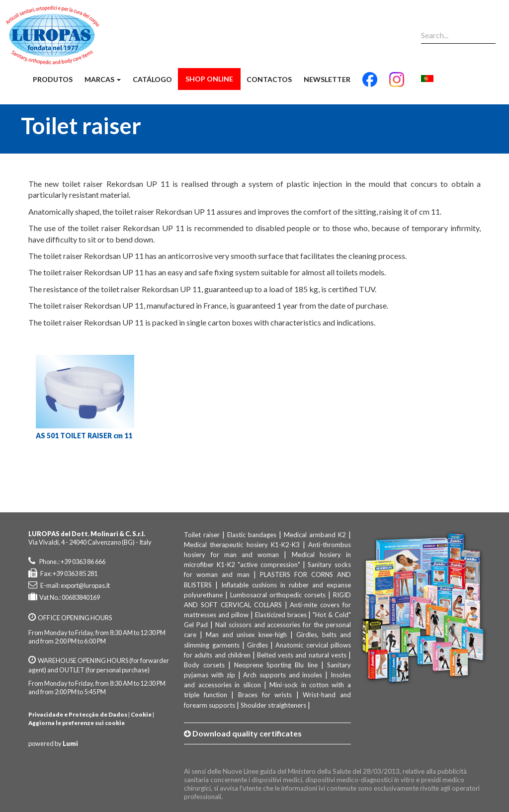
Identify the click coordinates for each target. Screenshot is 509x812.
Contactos (269, 79)
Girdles (257, 645)
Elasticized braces (281, 615)
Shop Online (209, 79)
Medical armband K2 (315, 535)
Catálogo (152, 79)
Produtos (53, 79)
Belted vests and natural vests (302, 655)
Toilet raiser (202, 535)
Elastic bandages (252, 535)
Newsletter (327, 79)
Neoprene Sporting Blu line (276, 665)
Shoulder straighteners (273, 705)
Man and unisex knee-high (246, 635)
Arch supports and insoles (283, 675)
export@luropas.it (85, 585)
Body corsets (204, 665)
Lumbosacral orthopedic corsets (278, 595)
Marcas (103, 79)
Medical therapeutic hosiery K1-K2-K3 (242, 545)
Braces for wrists (265, 695)
